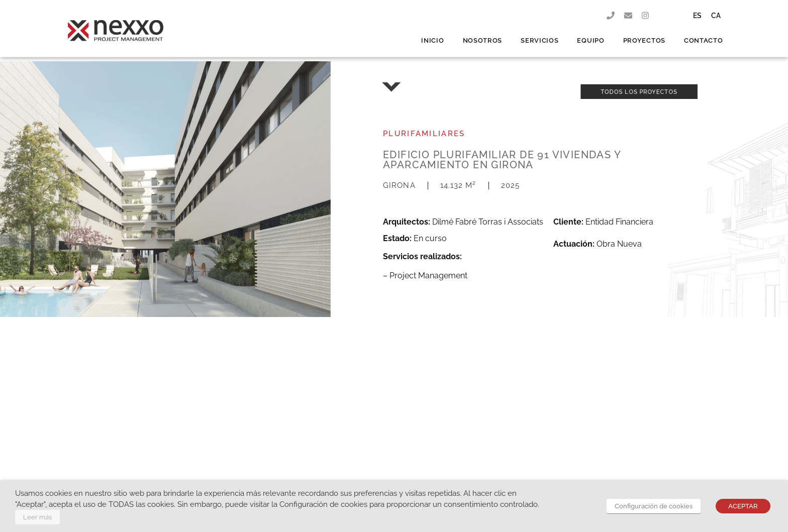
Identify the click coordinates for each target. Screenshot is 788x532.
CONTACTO (704, 32)
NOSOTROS (483, 32)
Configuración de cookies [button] (654, 506)
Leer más (37, 517)
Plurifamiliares (424, 134)
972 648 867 (384, 448)
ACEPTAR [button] (743, 506)
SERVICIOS (539, 32)
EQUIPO (590, 32)
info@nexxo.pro (338, 448)
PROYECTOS (644, 32)
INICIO (432, 32)
